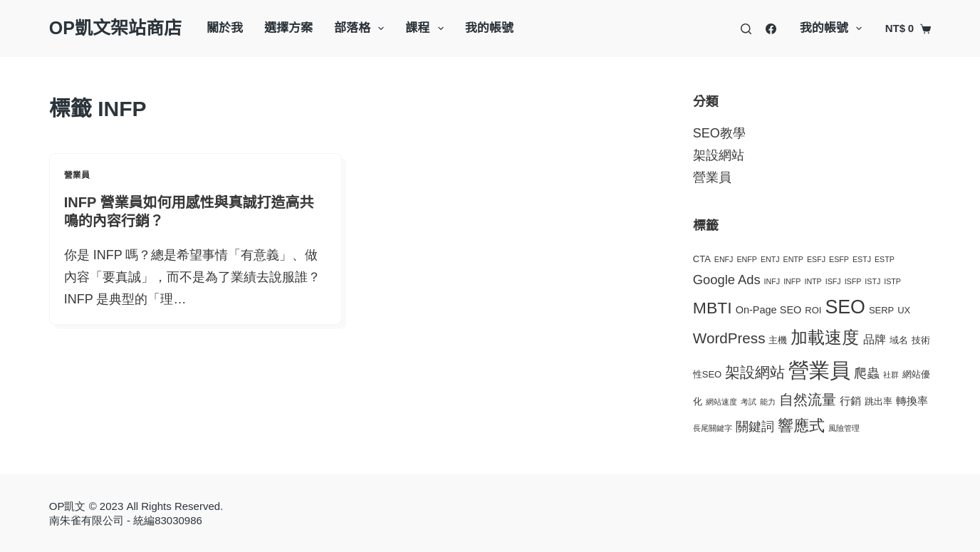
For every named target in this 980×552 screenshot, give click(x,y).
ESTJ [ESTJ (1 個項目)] (862, 259)
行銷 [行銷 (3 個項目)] (850, 401)
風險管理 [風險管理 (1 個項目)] (844, 428)
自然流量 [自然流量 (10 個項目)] (808, 400)
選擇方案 (288, 28)
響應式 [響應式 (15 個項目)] (801, 426)
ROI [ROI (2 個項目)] (813, 310)
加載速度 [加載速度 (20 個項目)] (825, 338)
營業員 (77, 175)
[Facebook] (771, 29)
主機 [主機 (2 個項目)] (778, 340)
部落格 (362, 28)
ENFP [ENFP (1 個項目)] (746, 259)
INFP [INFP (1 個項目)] (792, 281)
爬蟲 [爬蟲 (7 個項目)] (867, 373)
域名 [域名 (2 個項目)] (899, 340)
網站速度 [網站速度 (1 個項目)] (721, 402)
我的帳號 (489, 28)
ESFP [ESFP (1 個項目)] (839, 259)
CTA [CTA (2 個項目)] (702, 259)
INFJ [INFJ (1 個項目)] (772, 281)
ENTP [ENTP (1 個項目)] (793, 259)
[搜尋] (746, 29)
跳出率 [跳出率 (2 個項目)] (879, 401)
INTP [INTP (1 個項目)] (813, 281)
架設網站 (719, 155)
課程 (427, 28)
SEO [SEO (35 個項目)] (845, 307)
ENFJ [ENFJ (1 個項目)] (724, 259)
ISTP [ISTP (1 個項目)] (892, 281)
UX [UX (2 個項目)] (904, 310)
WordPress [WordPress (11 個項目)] (729, 338)
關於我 (225, 28)
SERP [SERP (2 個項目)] (881, 310)
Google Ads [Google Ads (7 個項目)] (727, 280)
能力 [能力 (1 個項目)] (768, 402)
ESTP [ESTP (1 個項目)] (885, 259)
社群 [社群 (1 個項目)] (891, 375)
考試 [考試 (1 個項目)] (749, 402)
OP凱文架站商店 (115, 28)
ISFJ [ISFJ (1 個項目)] (833, 281)
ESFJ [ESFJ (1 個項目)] (816, 259)
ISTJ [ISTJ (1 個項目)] (872, 281)
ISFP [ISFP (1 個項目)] (853, 281)
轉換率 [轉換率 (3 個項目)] (912, 401)
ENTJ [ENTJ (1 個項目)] (770, 259)
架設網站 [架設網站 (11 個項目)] (755, 372)
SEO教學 (719, 133)
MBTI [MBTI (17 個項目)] (713, 308)
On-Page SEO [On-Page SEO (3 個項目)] (769, 310)
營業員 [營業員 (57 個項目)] (819, 370)
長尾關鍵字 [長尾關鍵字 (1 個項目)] (713, 428)
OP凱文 (68, 506)
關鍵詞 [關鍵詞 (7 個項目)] (755, 426)
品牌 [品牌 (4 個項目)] (875, 339)
